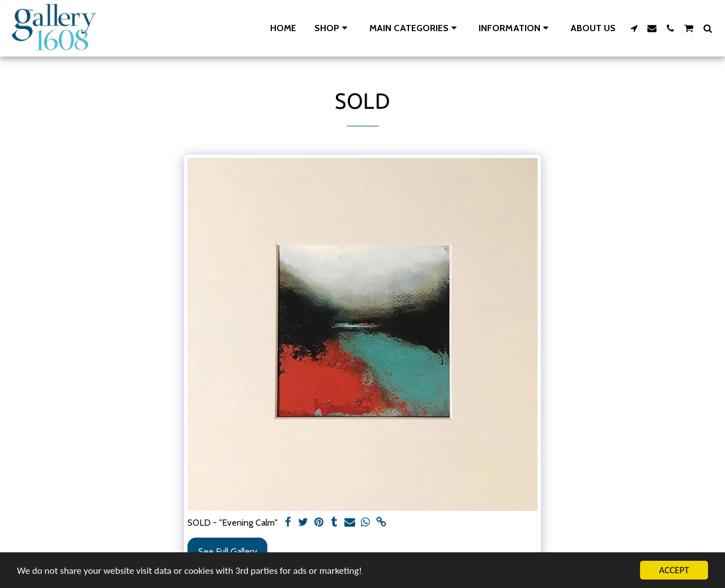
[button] (415, 28)
